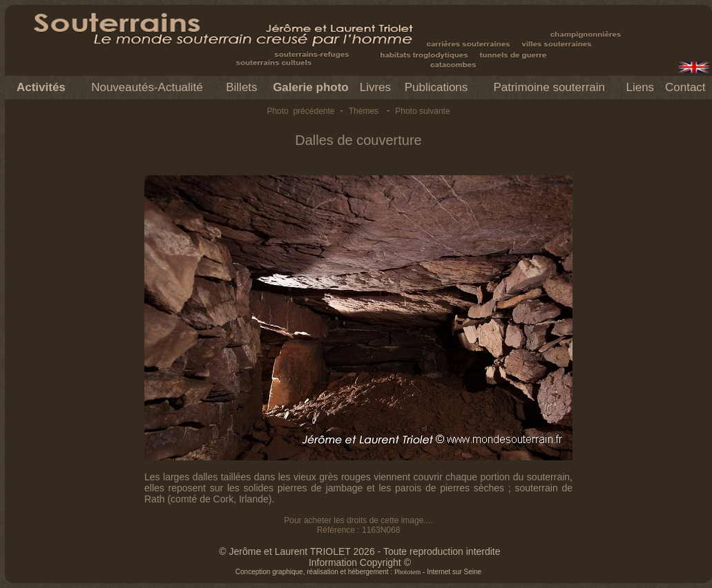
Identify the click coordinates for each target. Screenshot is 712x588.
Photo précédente (300, 111)
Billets (241, 87)
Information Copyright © (360, 562)
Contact (685, 87)
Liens (640, 87)
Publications (436, 87)
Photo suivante (422, 111)
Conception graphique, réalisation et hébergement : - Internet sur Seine (358, 572)
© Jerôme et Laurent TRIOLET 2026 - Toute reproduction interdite (359, 551)
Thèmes (364, 111)
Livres (375, 87)
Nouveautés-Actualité (147, 87)
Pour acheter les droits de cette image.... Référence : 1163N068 (358, 525)
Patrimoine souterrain (549, 87)
